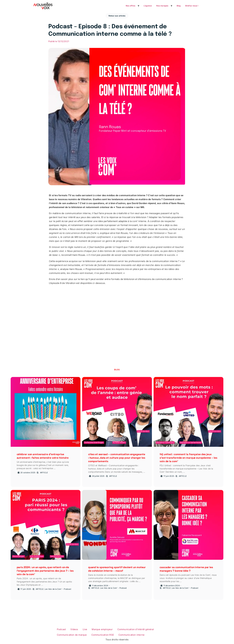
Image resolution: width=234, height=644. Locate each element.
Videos (74, 629)
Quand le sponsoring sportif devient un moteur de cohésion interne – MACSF (117, 569)
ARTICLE (44, 473)
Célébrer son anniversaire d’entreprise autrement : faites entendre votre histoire (43, 456)
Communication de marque (72, 635)
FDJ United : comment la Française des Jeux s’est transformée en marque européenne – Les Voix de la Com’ (188, 458)
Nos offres (131, 6)
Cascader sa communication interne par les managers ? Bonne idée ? (186, 569)
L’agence (148, 6)
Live (85, 629)
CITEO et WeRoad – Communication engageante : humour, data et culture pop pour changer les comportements (117, 458)
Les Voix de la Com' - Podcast (58, 589)
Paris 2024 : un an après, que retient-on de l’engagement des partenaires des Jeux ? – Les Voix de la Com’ (45, 571)
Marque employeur (102, 629)
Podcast (61, 629)
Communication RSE (103, 635)
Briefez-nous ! (192, 6)
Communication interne (131, 635)
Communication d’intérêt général (136, 629)
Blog (179, 6)
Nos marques (162, 6)
